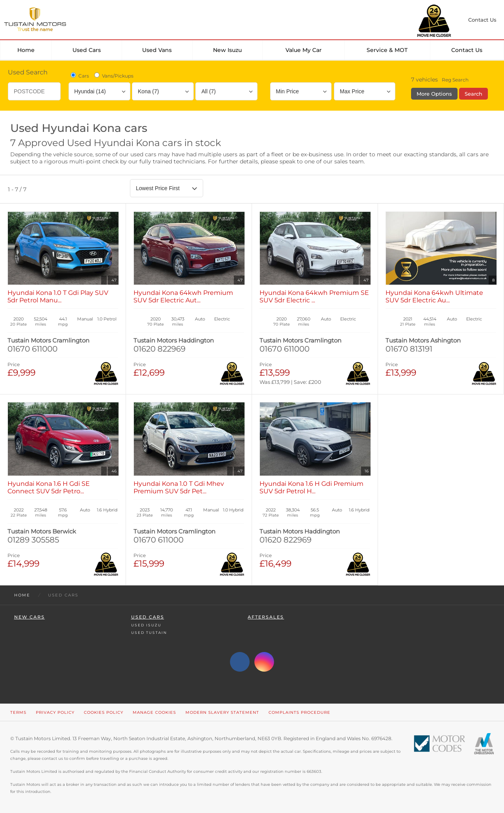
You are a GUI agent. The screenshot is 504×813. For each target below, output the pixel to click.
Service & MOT (387, 50)
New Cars (30, 617)
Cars (79, 76)
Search (473, 94)
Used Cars (87, 50)
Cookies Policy (104, 712)
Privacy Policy (55, 712)
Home (26, 50)
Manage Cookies (154, 712)
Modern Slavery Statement (222, 712)
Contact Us (467, 50)
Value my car (304, 50)
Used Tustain (149, 632)
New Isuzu (227, 50)
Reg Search (455, 80)
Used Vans (157, 50)
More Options (434, 94)
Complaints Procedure (299, 712)
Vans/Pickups (113, 76)
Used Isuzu (146, 625)
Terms (18, 712)
